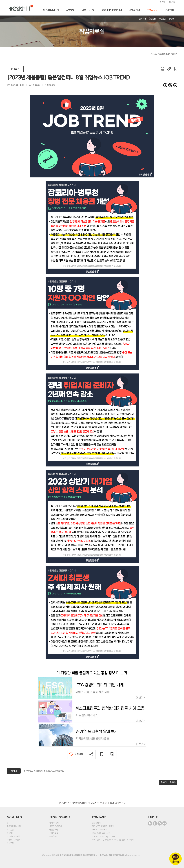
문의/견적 (53, 837)
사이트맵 (10, 843)
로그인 (162, 2)
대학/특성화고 (55, 823)
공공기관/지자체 (56, 826)
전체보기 (15, 69)
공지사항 (172, 2)
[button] (164, 782)
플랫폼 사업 (54, 830)
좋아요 (76, 754)
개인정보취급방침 (14, 837)
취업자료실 (54, 833)
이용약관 (10, 833)
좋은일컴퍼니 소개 (14, 826)
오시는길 (10, 830)
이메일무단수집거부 (14, 840)
